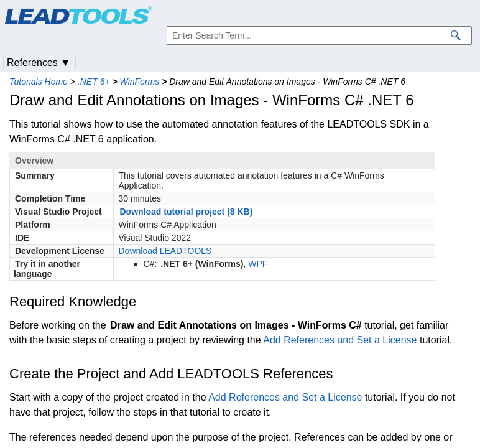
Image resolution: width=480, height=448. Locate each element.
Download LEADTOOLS (165, 251)
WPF (258, 264)
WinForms (140, 82)
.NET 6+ (94, 82)
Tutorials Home (39, 82)
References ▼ (39, 63)
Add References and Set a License (340, 340)
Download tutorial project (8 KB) (187, 212)
